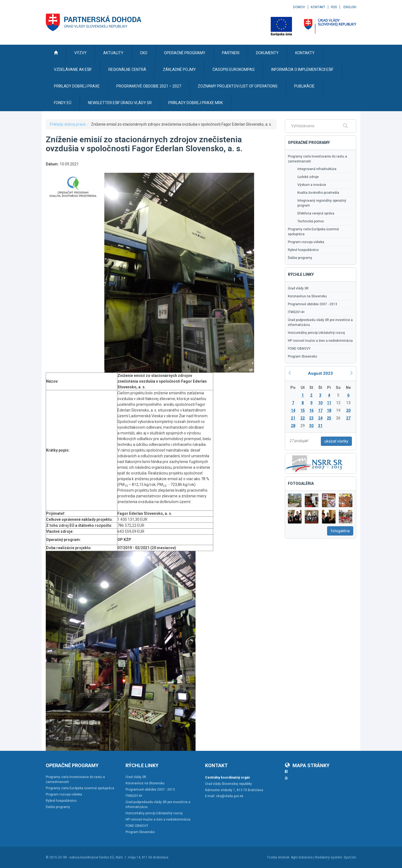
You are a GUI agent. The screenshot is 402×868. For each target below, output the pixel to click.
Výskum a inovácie (312, 185)
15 (303, 410)
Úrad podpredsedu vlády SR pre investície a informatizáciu (320, 322)
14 (293, 410)
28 (293, 426)
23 (311, 418)
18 (329, 410)
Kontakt (318, 7)
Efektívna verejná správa (316, 213)
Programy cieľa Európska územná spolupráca (313, 232)
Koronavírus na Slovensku (307, 296)
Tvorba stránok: (278, 857)
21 (293, 418)
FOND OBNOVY (299, 349)
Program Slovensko (302, 356)
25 (329, 418)
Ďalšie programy (300, 258)
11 (329, 403)
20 (348, 410)
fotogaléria (340, 531)
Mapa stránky (307, 765)
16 (311, 410)
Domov (299, 7)
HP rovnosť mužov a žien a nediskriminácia (320, 341)
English (350, 7)
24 (320, 418)
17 (320, 410)
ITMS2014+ (296, 312)
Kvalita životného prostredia (318, 193)
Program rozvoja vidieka (306, 242)
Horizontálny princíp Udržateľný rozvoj (316, 333)
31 (320, 426)
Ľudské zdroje (308, 177)
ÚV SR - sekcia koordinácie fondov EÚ (86, 857)
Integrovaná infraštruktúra (317, 169)
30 (311, 426)
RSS (334, 7)
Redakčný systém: (329, 857)
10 (320, 403)
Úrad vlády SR (298, 288)
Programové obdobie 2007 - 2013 (313, 304)
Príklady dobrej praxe (68, 124)
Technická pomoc (311, 221)
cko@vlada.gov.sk (230, 796)
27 (348, 418)
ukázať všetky (336, 441)
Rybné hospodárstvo (303, 250)
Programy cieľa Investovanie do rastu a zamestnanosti (317, 159)
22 (303, 418)
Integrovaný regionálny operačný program (322, 203)
